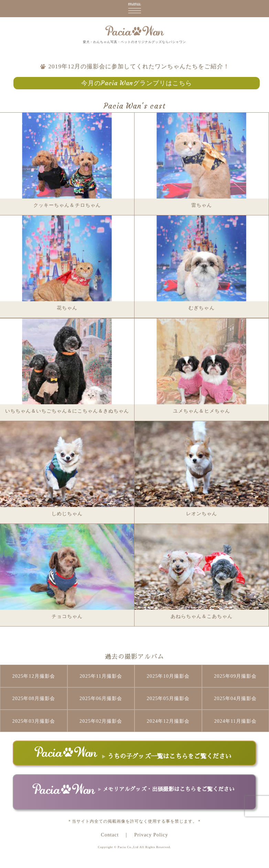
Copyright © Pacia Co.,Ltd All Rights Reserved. (134, 847)
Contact (110, 835)
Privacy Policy (151, 835)
